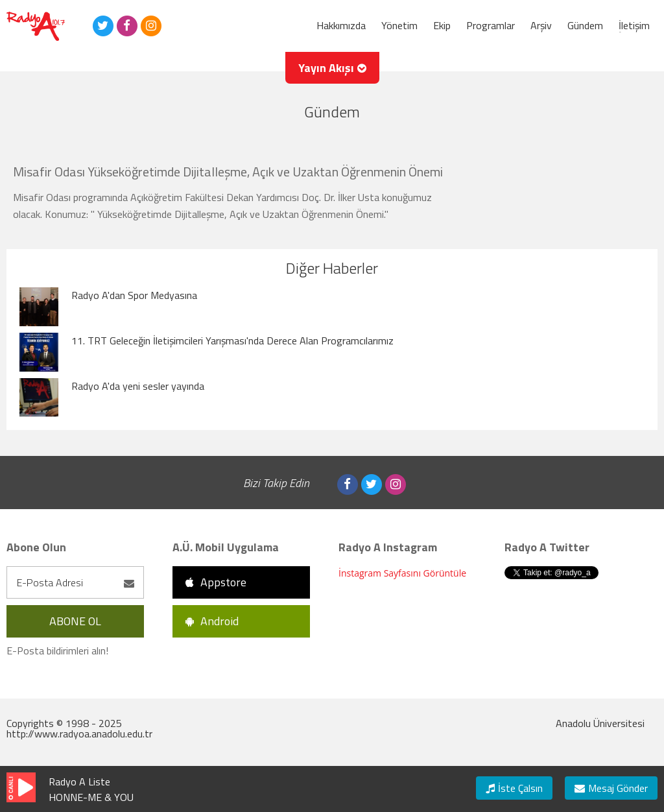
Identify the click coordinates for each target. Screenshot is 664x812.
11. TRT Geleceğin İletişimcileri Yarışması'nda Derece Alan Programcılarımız (232, 340)
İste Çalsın (514, 788)
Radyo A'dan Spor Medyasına (134, 295)
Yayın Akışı (332, 68)
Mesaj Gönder (611, 788)
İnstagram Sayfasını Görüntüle (402, 573)
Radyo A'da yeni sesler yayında (138, 386)
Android (212, 621)
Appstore (216, 582)
